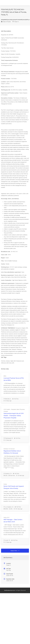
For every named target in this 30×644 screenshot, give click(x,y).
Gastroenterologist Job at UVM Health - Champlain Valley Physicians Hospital (14, 416)
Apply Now (15, 551)
